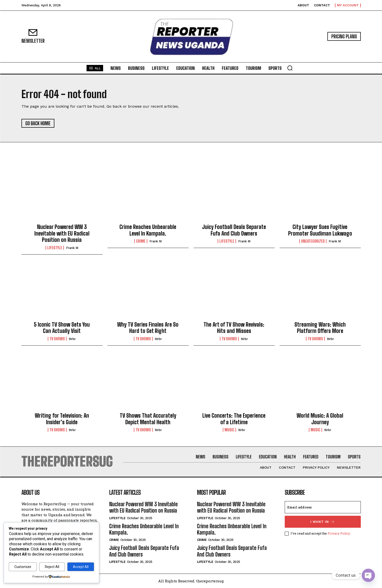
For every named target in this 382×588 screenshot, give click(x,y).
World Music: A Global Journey (320, 419)
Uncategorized (313, 241)
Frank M (72, 248)
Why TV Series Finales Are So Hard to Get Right (148, 328)
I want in (323, 522)
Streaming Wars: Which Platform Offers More (320, 328)
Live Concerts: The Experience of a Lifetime (234, 419)
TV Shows (57, 339)
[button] (290, 68)
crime (141, 241)
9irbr (72, 339)
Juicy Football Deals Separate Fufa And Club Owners (234, 230)
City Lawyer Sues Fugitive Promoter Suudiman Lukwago (320, 230)
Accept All (81, 567)
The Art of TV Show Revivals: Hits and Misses (234, 328)
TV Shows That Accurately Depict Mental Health (148, 419)
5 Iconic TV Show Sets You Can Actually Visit (62, 328)
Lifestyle (55, 248)
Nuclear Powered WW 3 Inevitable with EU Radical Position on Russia (62, 233)
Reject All (52, 567)
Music (229, 430)
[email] (323, 507)
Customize (23, 567)
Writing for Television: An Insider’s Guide (62, 419)
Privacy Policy (339, 533)
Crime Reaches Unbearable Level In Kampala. (148, 230)
